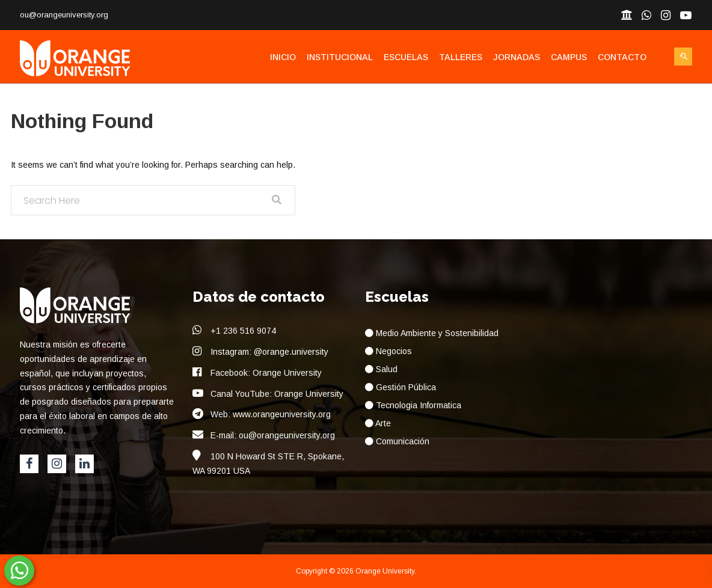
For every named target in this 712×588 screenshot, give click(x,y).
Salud (381, 369)
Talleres (461, 57)
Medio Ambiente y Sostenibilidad (432, 333)
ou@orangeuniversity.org (64, 15)
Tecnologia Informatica (413, 405)
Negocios (388, 351)
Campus (569, 57)
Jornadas (517, 57)
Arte (378, 423)
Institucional (340, 57)
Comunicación (397, 441)
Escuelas (406, 57)
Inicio (283, 57)
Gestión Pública (400, 387)
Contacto (622, 57)
